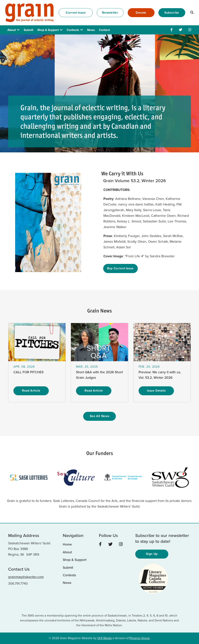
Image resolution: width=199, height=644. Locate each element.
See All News (100, 416)
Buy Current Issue (120, 268)
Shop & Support (48, 30)
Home (67, 544)
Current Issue (76, 13)
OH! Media (105, 638)
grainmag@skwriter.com (26, 577)
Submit (28, 30)
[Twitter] (181, 30)
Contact (104, 30)
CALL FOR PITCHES (28, 372)
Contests (73, 30)
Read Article (31, 391)
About (12, 30)
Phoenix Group (140, 638)
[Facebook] (172, 30)
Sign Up (152, 554)
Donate (141, 13)
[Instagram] (190, 30)
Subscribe (172, 13)
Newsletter (110, 13)
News (91, 30)
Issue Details (156, 391)
